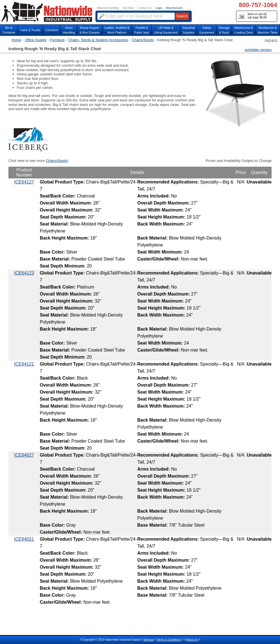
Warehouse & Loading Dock (243, 30)
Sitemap (149, 640)
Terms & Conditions (169, 640)
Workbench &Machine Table (268, 30)
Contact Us (145, 8)
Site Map (128, 8)
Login (159, 8)
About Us (192, 640)
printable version (258, 50)
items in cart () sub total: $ (253, 16)
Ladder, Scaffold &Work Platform (117, 30)
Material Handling (108, 8)
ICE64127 (24, 182)
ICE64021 (24, 539)
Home (16, 40)
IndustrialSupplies (189, 30)
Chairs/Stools (143, 40)
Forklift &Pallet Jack (142, 30)
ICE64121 (24, 364)
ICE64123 (24, 273)
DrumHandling (69, 30)
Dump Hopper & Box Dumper (90, 30)
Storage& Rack (224, 30)
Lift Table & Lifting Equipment (166, 30)
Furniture (57, 40)
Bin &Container (9, 30)
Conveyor (52, 30)
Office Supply (36, 40)
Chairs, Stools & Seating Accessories (98, 40)
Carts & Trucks (30, 30)
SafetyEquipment (207, 30)
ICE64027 (24, 455)
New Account (174, 8)
